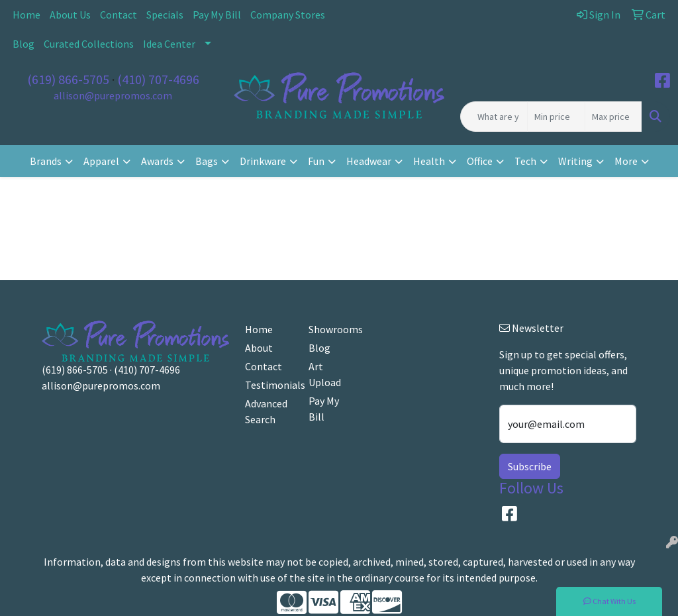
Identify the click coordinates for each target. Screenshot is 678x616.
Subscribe (530, 466)
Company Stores (288, 15)
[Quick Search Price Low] (556, 117)
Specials (165, 15)
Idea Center (169, 44)
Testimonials (269, 385)
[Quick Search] (494, 117)
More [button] (626, 161)
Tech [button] (525, 161)
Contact (119, 15)
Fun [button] (316, 161)
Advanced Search (266, 411)
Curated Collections (89, 44)
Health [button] (429, 161)
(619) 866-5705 (68, 79)
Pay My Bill (217, 15)
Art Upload (325, 374)
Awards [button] (157, 161)
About (259, 348)
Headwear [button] (369, 161)
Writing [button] (575, 161)
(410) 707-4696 (158, 79)
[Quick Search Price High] (613, 117)
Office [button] (480, 161)
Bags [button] (207, 161)
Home (26, 15)
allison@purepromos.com (113, 95)
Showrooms (332, 329)
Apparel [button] (101, 161)
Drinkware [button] (263, 161)
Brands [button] (46, 161)
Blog (24, 44)
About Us (70, 15)
